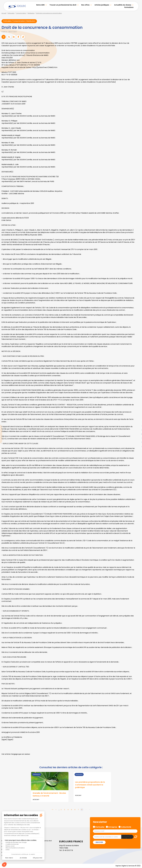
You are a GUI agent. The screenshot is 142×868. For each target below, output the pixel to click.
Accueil (4, 13)
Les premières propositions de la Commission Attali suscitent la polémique (90, 785)
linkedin (138, 430)
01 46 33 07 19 (68, 851)
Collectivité (126, 827)
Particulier (100, 827)
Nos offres (85, 5)
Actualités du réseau (123, 5)
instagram (138, 438)
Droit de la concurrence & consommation (49, 13)
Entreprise (113, 827)
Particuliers (11, 13)
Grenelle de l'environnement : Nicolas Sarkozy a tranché (49, 795)
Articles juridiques (102, 5)
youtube (138, 434)
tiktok (138, 446)
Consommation (21, 13)
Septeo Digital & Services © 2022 (128, 866)
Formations (129, 7)
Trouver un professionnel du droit (63, 5)
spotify (138, 442)
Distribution (31, 13)
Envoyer (99, 842)
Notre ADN (40, 5)
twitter (138, 426)
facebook (138, 422)
